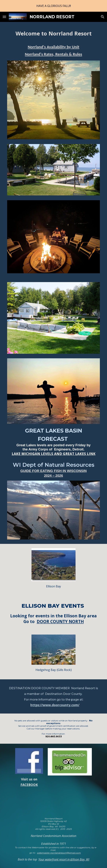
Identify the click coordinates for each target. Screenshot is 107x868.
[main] (53, 34)
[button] (4, 17)
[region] (53, 6)
